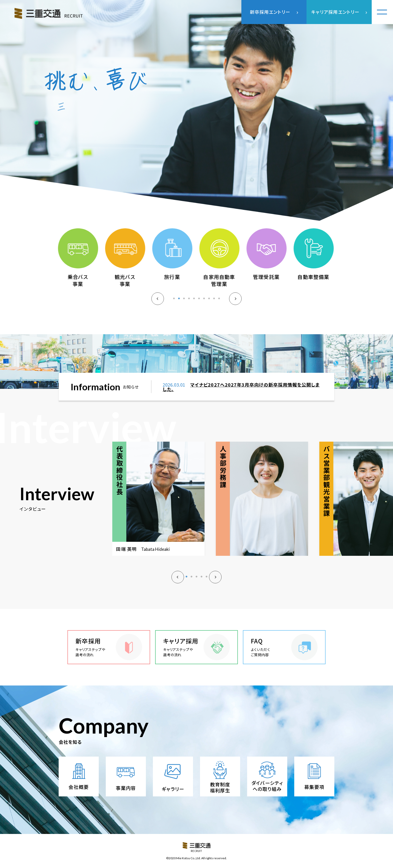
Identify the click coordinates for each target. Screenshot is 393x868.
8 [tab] (209, 302)
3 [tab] (184, 302)
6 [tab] (199, 302)
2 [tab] (179, 302)
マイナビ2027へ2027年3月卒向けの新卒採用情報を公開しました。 (241, 391)
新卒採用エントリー (270, 12)
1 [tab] (174, 302)
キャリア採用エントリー (335, 12)
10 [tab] (219, 302)
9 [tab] (214, 302)
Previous (158, 303)
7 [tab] (204, 302)
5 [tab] (194, 302)
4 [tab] (189, 302)
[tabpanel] (79, 263)
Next (235, 303)
